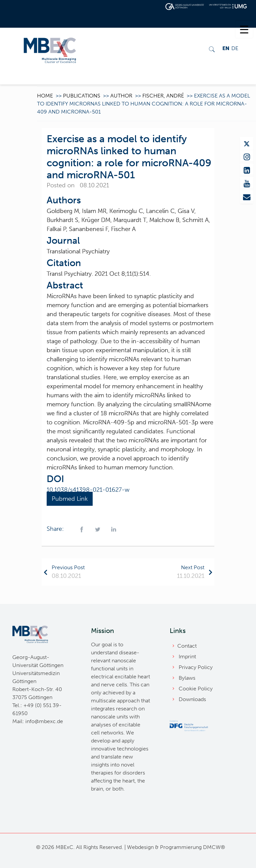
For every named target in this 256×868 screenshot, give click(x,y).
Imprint (187, 657)
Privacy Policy (196, 667)
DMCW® (214, 847)
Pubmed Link (70, 499)
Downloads (192, 699)
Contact (187, 646)
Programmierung (181, 847)
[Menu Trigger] (244, 29)
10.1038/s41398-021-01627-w (88, 490)
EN (226, 48)
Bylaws (187, 678)
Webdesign (140, 847)
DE (235, 48)
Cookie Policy (196, 689)
